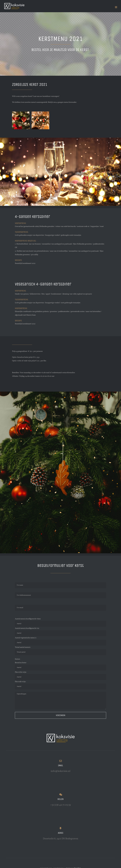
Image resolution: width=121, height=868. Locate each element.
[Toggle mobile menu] (116, 7)
